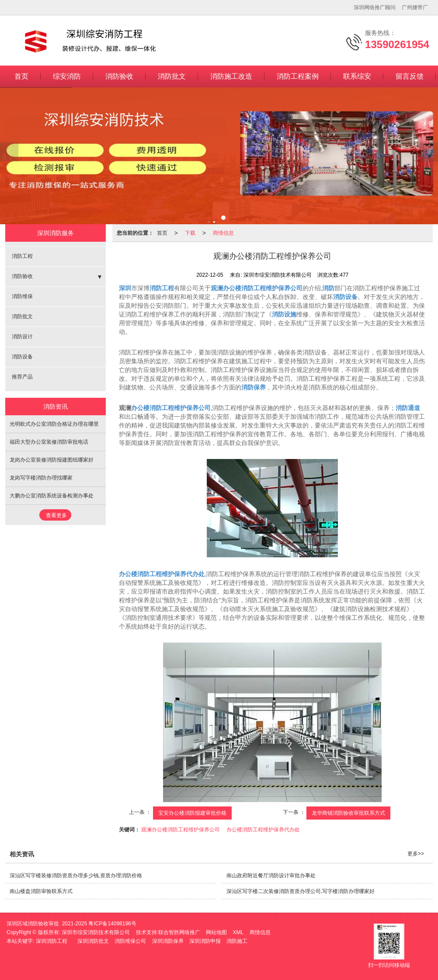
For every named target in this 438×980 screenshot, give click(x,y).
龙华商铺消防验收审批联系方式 (348, 813)
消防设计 (22, 337)
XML (238, 932)
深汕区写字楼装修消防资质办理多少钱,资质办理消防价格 (76, 876)
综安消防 (67, 76)
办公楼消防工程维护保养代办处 (263, 830)
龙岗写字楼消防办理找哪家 (41, 478)
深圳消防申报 (205, 941)
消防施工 (237, 941)
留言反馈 (410, 76)
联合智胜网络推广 (179, 932)
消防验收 (119, 76)
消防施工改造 (231, 76)
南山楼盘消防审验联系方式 (41, 891)
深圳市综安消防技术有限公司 (96, 932)
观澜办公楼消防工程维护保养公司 (181, 830)
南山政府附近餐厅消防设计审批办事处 (271, 876)
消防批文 (172, 76)
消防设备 (22, 357)
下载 (190, 233)
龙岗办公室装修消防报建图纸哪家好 (52, 460)
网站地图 (216, 932)
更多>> (416, 854)
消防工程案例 (298, 76)
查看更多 (56, 515)
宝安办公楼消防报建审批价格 (192, 813)
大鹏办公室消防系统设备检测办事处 (52, 496)
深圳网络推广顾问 (375, 7)
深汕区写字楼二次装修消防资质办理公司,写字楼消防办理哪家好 (301, 891)
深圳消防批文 (93, 941)
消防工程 (22, 256)
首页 (21, 76)
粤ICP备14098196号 (112, 924)
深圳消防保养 (168, 941)
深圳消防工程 (52, 941)
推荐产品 (22, 377)
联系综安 (357, 76)
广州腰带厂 (415, 7)
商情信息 (223, 233)
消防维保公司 (130, 941)
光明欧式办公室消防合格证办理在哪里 (54, 424)
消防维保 (22, 296)
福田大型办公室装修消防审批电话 (49, 442)
